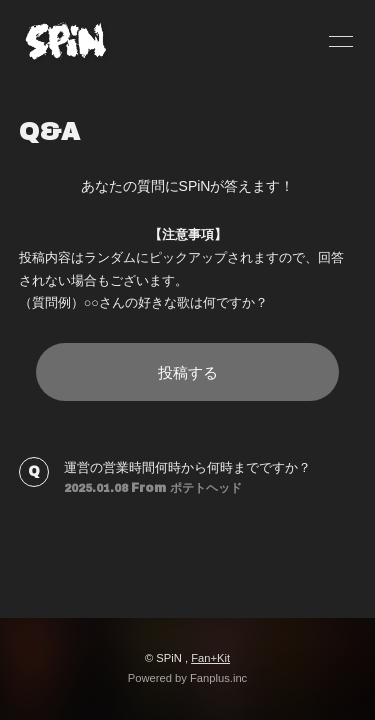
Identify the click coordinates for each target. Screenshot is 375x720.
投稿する (188, 372)
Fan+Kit (210, 658)
